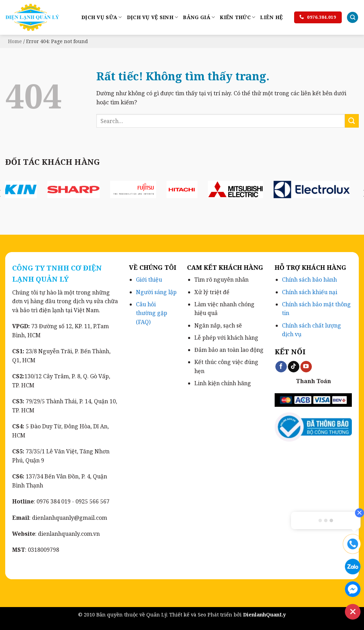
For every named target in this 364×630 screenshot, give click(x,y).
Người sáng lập (156, 292)
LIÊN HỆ (271, 17)
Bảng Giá (199, 17)
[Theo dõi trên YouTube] (306, 367)
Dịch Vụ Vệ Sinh (153, 17)
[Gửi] (352, 121)
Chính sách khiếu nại (310, 292)
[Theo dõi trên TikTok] (294, 367)
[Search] (353, 18)
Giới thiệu (149, 280)
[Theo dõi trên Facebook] (281, 367)
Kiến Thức (237, 17)
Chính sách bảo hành (309, 280)
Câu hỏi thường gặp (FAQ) (152, 313)
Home (15, 41)
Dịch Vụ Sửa (102, 17)
